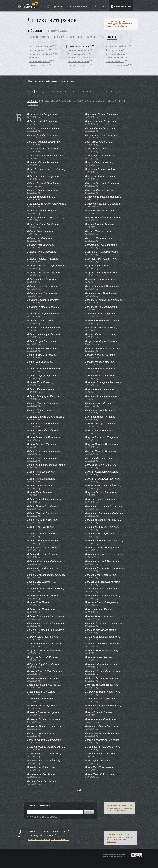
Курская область (115, 50)
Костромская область (117, 46)
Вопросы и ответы (78, 6)
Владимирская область (41, 54)
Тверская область (115, 58)
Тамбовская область (78, 65)
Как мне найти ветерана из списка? (49, 839)
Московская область (40, 61)
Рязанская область (77, 58)
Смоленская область (78, 61)
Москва (33, 58)
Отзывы (100, 6)
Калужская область (77, 54)
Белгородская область (41, 46)
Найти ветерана (121, 6)
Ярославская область (117, 65)
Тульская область (115, 61)
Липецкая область (116, 54)
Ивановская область (78, 50)
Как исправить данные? (42, 835)
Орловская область (39, 65)
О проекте (54, 6)
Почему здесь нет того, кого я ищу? (48, 831)
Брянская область (38, 50)
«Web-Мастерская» (110, 856)
